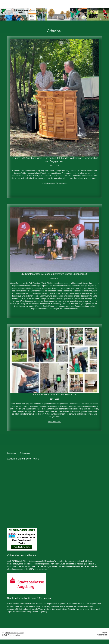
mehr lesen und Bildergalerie (54, 183)
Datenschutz (25, 453)
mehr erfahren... (54, 422)
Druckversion (9, 633)
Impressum (12, 453)
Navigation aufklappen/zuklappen (54, 4)
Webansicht (102, 635)
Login (105, 632)
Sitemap (21, 633)
